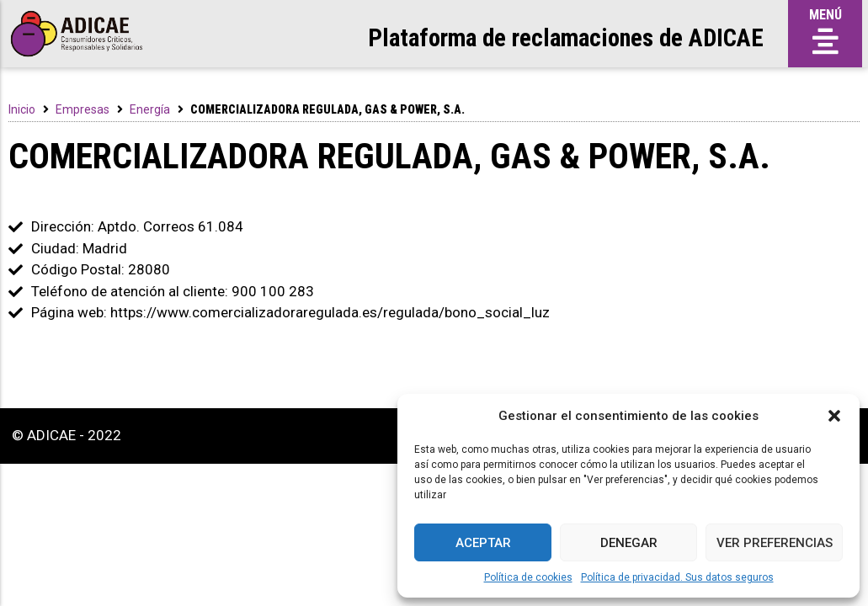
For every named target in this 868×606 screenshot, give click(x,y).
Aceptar (483, 543)
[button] (834, 416)
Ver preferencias (775, 543)
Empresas (83, 109)
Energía (150, 109)
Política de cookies (528, 577)
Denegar (629, 543)
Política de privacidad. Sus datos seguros (677, 577)
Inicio (22, 109)
